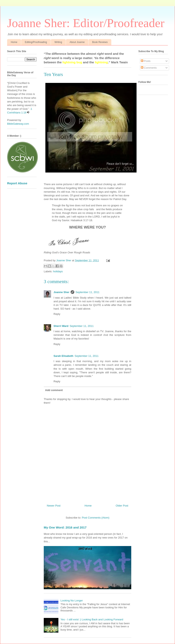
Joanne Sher (61, 292)
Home (14, 42)
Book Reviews (100, 42)
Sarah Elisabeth (63, 356)
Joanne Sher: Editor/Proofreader (86, 23)
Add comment (54, 390)
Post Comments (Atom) (96, 518)
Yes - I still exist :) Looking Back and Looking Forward (92, 619)
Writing (58, 42)
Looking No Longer (72, 601)
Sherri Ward (61, 326)
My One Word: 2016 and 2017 (65, 527)
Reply (57, 314)
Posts (146, 61)
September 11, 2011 (87, 292)
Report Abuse (17, 183)
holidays (58, 271)
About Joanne (77, 42)
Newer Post (54, 506)
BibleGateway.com (18, 124)
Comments (149, 68)
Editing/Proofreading (36, 42)
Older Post (122, 506)
